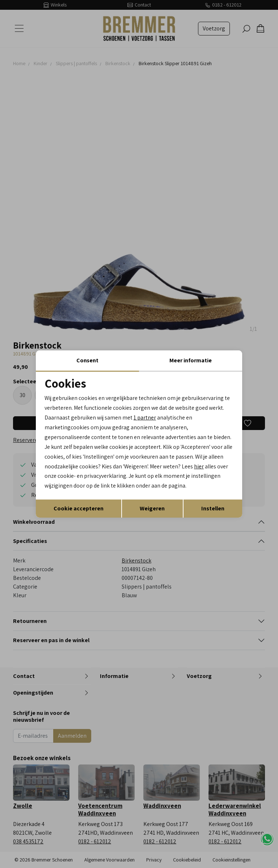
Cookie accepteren (79, 509)
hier (218, 467)
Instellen (213, 509)
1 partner (145, 418)
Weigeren (152, 509)
